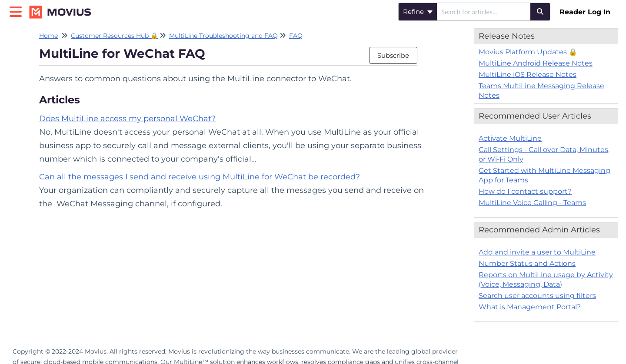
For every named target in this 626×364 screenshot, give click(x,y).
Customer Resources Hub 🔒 (114, 36)
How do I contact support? (525, 191)
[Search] (540, 12)
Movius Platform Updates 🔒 (528, 52)
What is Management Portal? (530, 307)
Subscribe (393, 55)
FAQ (296, 36)
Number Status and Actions (527, 263)
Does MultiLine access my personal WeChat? (127, 119)
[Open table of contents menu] (17, 11)
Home (48, 36)
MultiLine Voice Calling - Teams (532, 203)
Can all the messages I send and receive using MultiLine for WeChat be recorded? (200, 177)
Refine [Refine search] (418, 12)
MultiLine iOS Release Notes (528, 74)
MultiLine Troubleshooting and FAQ (223, 36)
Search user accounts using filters (537, 296)
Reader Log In (585, 12)
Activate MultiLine (510, 138)
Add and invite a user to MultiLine (537, 252)
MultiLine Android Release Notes (536, 63)
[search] (484, 12)
